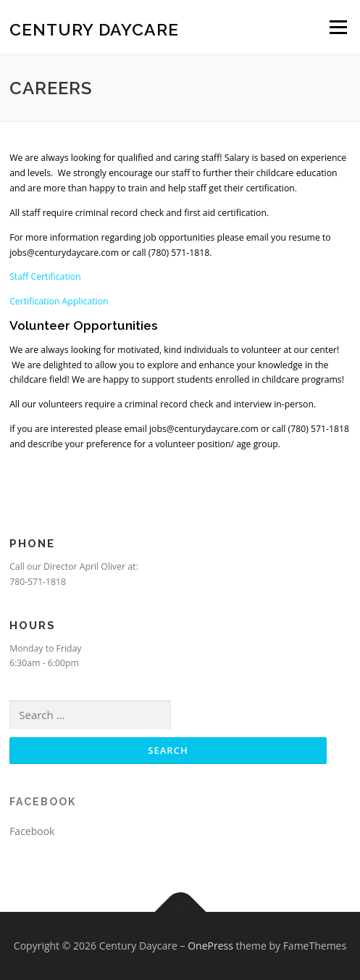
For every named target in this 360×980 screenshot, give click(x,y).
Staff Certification (46, 277)
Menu (337, 27)
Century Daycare (94, 29)
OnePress (210, 946)
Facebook (43, 802)
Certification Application (59, 301)
